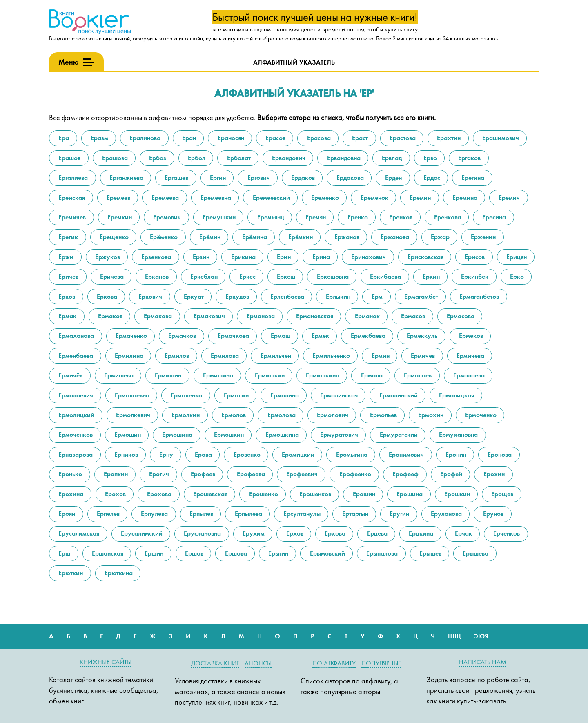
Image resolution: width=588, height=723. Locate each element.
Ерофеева (250, 474)
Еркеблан (203, 276)
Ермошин (127, 434)
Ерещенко (113, 237)
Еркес (247, 276)
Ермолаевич (75, 395)
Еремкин (119, 217)
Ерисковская (425, 257)
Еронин (455, 454)
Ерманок (366, 316)
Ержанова (394, 237)
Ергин (217, 177)
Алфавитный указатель (294, 62)
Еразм (99, 138)
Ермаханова (75, 336)
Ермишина (217, 375)
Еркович (149, 296)
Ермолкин (185, 415)
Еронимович (405, 454)
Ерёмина (254, 237)
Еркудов (236, 296)
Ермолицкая (456, 395)
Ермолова (281, 415)
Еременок (374, 197)
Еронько (69, 474)
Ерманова (260, 316)
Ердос (431, 177)
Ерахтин (448, 138)
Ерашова (114, 158)
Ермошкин (228, 434)
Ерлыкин (337, 296)
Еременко (324, 197)
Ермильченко (330, 356)
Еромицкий (297, 454)
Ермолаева (468, 375)
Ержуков (107, 257)
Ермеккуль (421, 336)
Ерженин (482, 237)
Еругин (399, 514)
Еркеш (285, 276)
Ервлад (391, 158)
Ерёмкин (300, 237)
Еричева (111, 276)
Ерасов (275, 138)
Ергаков (469, 158)
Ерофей (450, 474)
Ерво (429, 158)
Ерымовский (327, 553)
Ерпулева (154, 514)
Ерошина (409, 494)
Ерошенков (314, 494)
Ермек (320, 336)
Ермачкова (233, 336)
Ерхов (294, 533)
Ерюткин (70, 573)
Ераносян (230, 138)
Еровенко (246, 454)
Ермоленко (186, 395)
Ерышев (430, 553)
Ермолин (235, 395)
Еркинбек (474, 276)
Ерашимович (500, 138)
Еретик (67, 237)
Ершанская (107, 553)
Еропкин (115, 474)
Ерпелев (107, 514)
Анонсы (258, 663)
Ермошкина (281, 434)
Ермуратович (338, 434)
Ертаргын (354, 514)
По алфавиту (334, 663)
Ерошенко (263, 494)
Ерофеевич (301, 474)
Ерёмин (209, 237)
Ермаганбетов (478, 296)
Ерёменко (163, 237)
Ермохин (430, 415)
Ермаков (109, 316)
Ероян (66, 514)
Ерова (203, 454)
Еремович (166, 217)
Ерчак (463, 533)
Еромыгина (351, 454)
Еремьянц (270, 217)
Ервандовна (343, 158)
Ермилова (224, 356)
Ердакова (349, 177)
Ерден (393, 177)
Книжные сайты (106, 662)
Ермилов (176, 356)
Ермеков (470, 336)
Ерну (165, 454)
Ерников (125, 454)
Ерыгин (277, 553)
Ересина (493, 217)
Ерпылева (248, 514)
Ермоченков (75, 434)
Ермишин (167, 375)
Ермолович (332, 415)
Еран (188, 138)
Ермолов (233, 415)
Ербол (196, 158)
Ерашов (69, 158)
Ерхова (334, 533)
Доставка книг (215, 663)
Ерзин (200, 257)
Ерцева (376, 533)
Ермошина (176, 434)
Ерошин (363, 494)
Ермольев (383, 415)
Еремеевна (215, 197)
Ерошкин (456, 494)
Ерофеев (202, 474)
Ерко (516, 276)
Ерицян (516, 257)
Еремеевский (271, 197)
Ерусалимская (78, 533)
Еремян (315, 217)
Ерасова (318, 138)
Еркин (430, 276)
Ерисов (474, 257)
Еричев (68, 276)
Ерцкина (420, 533)
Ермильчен (275, 356)
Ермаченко (130, 336)
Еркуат (193, 296)
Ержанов (346, 237)
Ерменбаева (75, 356)
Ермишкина (322, 375)
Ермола (371, 375)
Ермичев (422, 356)
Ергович (258, 177)
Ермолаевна (131, 395)
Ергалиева (72, 177)
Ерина (320, 257)
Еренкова (447, 217)
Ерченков (506, 533)
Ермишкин (269, 375)
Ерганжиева (126, 177)
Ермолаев (417, 375)
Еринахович (368, 257)
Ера (63, 138)
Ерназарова (75, 454)
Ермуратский (398, 434)
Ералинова (144, 138)
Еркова (106, 296)
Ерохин (493, 474)
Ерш (63, 553)
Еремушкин (218, 217)
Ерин (283, 257)
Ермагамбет (420, 296)
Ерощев (501, 494)
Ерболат (238, 158)
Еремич (508, 197)
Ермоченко (480, 415)
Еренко (357, 217)
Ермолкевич (132, 415)
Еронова (499, 454)
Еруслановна (202, 533)
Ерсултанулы (301, 514)
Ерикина (243, 257)
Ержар (439, 237)
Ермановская (314, 316)
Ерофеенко (354, 474)
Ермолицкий (76, 415)
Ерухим (253, 533)
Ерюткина (118, 573)
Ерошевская (209, 494)
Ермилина (128, 356)
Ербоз (157, 158)
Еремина (464, 197)
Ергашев (176, 177)
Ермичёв (70, 375)
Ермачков (181, 336)
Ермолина (284, 395)
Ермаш (280, 336)
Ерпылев (200, 514)
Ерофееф (405, 474)
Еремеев (118, 197)
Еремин (419, 197)
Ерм (376, 296)
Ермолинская (338, 395)
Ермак (67, 316)
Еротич (158, 474)
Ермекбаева (367, 336)
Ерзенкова (155, 257)
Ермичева (470, 356)
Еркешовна (332, 276)
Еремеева (164, 197)
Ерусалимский (141, 533)
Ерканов (156, 276)
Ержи (65, 257)
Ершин (153, 553)
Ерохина (70, 494)
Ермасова (460, 316)
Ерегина (472, 177)
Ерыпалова (381, 553)
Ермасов (412, 316)
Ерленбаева (286, 296)
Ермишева (118, 375)
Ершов (193, 553)
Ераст (359, 138)
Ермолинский (398, 395)
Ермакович (208, 316)
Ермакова (157, 316)
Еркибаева (385, 276)
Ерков (66, 296)
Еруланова (445, 514)
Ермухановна (458, 434)
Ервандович (288, 158)
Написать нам (483, 662)
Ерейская (71, 197)
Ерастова (402, 138)
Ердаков (302, 177)
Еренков (400, 217)
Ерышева (475, 553)
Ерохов (115, 494)
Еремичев (71, 217)
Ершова (235, 553)
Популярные (381, 663)
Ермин (380, 356)
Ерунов (492, 514)
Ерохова (158, 494)
